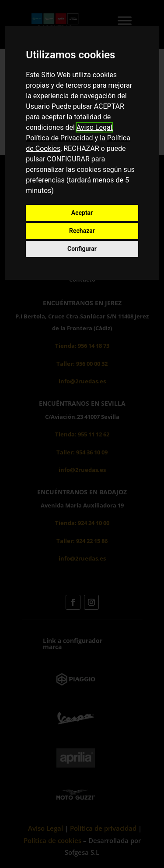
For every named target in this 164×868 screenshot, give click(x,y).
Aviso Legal (94, 127)
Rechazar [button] (82, 231)
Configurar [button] (82, 249)
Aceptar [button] (82, 213)
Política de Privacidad (59, 138)
